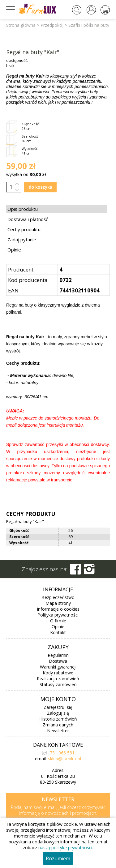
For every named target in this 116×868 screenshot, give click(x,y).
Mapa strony (58, 603)
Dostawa (58, 661)
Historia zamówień (58, 719)
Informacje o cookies (58, 609)
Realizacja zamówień (58, 679)
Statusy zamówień (58, 684)
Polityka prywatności (58, 615)
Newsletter (58, 731)
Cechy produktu (24, 229)
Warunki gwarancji (58, 667)
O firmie (58, 621)
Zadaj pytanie (22, 239)
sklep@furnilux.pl (64, 759)
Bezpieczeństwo (58, 597)
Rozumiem (58, 858)
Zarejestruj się (58, 707)
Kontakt (58, 632)
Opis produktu (23, 209)
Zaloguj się (58, 713)
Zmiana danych (58, 725)
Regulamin (58, 655)
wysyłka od (26, 174)
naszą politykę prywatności (65, 848)
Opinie (14, 250)
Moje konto (58, 699)
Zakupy (58, 647)
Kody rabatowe (58, 673)
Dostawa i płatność (28, 219)
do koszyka (40, 187)
